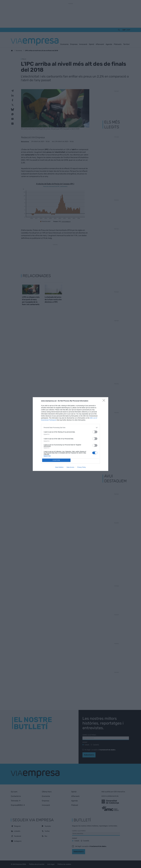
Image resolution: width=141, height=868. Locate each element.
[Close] (104, 401)
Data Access (70, 467)
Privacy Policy (82, 467)
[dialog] (70, 434)
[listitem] (70, 428)
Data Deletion (59, 467)
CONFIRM (56, 460)
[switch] (95, 432)
